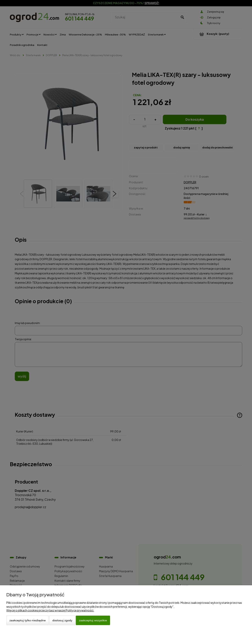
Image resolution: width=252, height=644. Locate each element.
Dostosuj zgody (62, 620)
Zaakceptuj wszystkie (93, 620)
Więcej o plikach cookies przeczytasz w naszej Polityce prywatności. (50, 610)
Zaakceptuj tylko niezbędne (28, 620)
